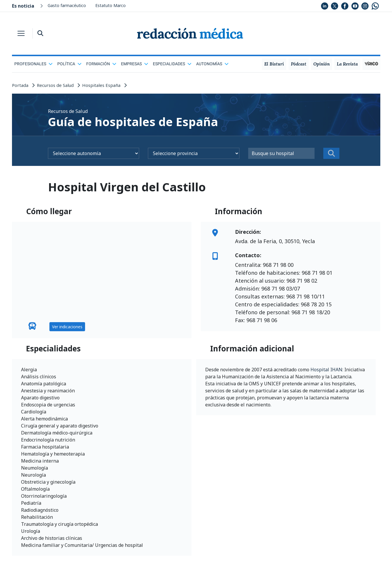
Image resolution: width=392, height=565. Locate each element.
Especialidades (172, 64)
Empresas (135, 64)
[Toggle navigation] (21, 33)
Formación (101, 64)
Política (69, 64)
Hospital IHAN (326, 370)
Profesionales (33, 64)
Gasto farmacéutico (67, 5)
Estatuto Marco (110, 5)
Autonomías (212, 64)
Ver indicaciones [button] (67, 327)
